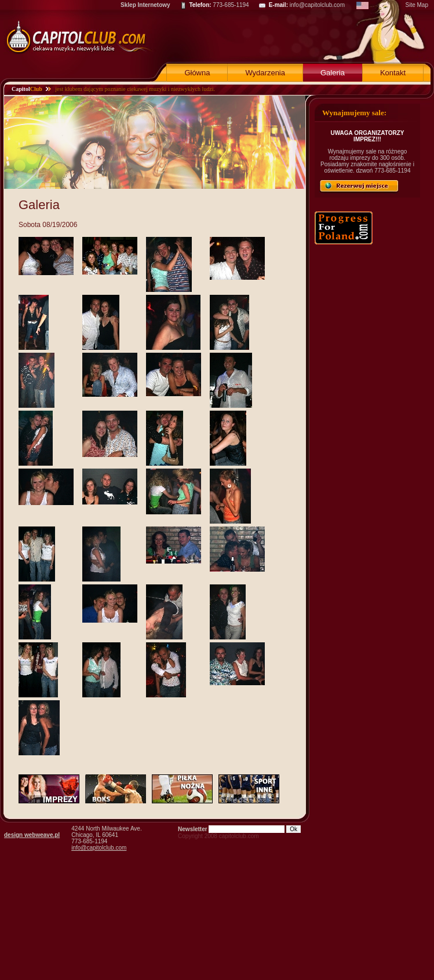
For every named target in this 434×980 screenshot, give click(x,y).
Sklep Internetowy (145, 5)
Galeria (333, 73)
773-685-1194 (231, 5)
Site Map (417, 5)
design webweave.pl (32, 835)
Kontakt (393, 73)
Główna (197, 73)
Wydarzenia (265, 73)
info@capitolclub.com (317, 5)
